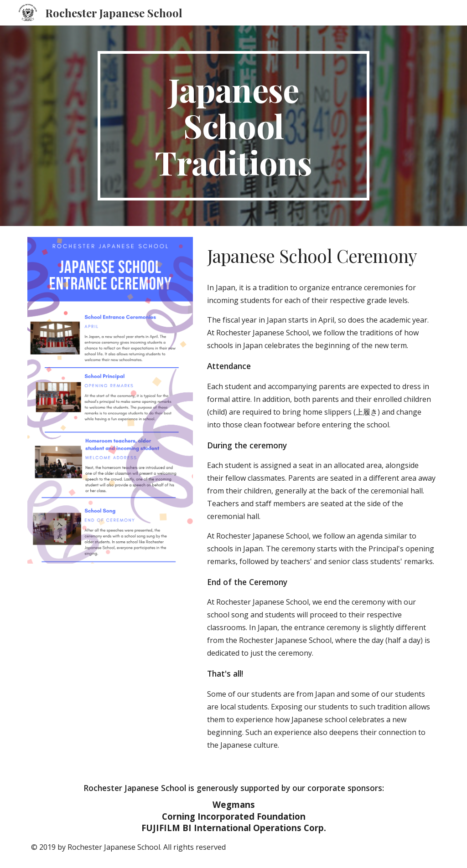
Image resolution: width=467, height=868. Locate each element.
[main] (233, 126)
